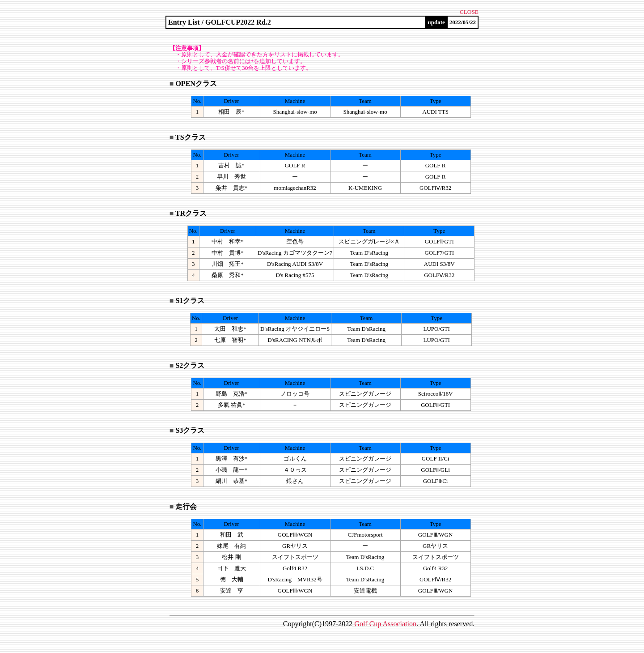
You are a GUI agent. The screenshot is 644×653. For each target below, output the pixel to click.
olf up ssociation (385, 624)
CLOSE (469, 12)
